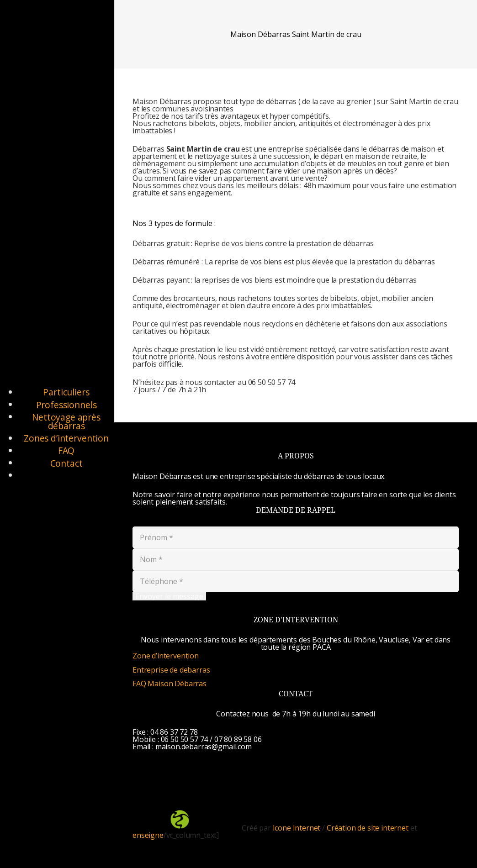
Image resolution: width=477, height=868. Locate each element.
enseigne (148, 835)
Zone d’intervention (166, 656)
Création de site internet (368, 828)
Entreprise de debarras (171, 670)
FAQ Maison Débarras (170, 684)
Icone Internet (297, 828)
